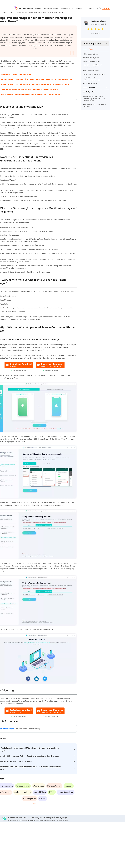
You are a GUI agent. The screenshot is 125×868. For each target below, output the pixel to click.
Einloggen (106, 8)
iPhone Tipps (38, 786)
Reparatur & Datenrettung (35, 8)
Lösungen (78, 8)
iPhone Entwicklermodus (92, 61)
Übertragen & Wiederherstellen (51, 8)
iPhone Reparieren (93, 43)
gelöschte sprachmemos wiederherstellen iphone (92, 79)
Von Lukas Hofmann (98, 21)
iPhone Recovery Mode (92, 58)
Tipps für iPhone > (9, 13)
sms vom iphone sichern (92, 71)
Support (89, 8)
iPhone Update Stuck (91, 54)
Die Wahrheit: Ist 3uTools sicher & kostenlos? (95, 105)
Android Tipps (40, 792)
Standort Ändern (54, 786)
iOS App (43, 798)
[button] (34, 803)
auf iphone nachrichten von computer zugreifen (93, 66)
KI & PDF (71, 8)
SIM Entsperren (29, 798)
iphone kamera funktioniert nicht (95, 74)
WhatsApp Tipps (23, 786)
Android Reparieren (22, 792)
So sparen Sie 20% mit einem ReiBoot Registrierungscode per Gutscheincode (95, 99)
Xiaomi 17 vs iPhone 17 (92, 83)
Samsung (69, 786)
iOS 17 (52, 792)
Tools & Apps (64, 8)
